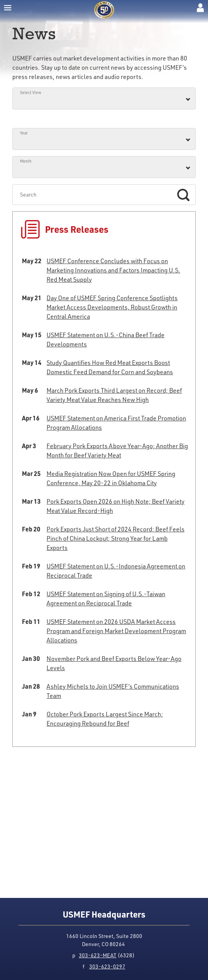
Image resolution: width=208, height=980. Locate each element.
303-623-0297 (107, 966)
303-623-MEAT (98, 955)
